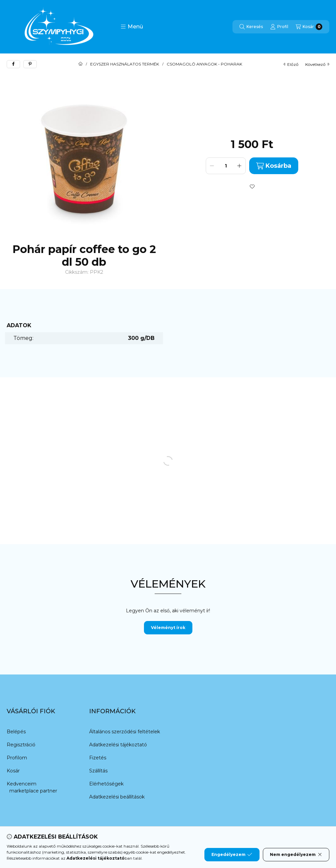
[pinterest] (30, 64)
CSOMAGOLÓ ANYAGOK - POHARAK (204, 64)
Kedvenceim (22, 784)
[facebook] (13, 64)
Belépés (16, 732)
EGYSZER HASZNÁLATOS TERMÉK (125, 64)
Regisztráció (21, 745)
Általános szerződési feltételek (125, 732)
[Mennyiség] (226, 166)
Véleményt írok (168, 628)
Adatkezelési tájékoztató (118, 745)
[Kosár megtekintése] (309, 27)
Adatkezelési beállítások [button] (117, 797)
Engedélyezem (232, 855)
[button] (132, 27)
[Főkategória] (80, 64)
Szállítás (98, 771)
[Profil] (279, 27)
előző (291, 64)
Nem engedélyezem (296, 855)
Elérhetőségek (106, 784)
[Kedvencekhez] (252, 187)
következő (317, 64)
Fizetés (98, 758)
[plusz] (239, 166)
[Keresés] (251, 27)
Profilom (17, 758)
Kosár (13, 771)
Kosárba (274, 166)
